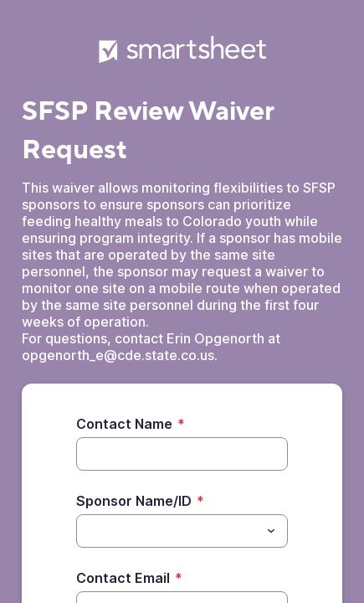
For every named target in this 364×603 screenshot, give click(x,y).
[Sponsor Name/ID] (168, 531)
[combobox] (182, 531)
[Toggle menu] (271, 531)
